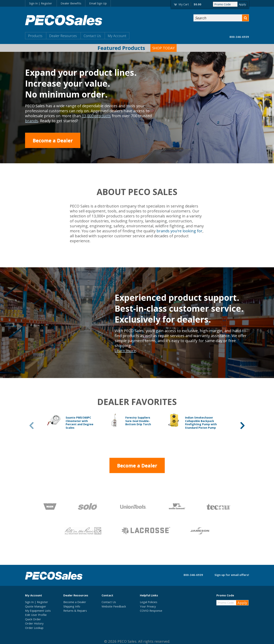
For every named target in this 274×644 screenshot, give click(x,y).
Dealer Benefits (71, 3)
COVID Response (151, 611)
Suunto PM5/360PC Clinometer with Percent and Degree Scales (80, 423)
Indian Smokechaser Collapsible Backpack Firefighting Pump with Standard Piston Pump (201, 423)
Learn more (125, 351)
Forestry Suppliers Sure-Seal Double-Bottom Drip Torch (138, 421)
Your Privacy (148, 606)
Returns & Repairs (75, 611)
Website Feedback (114, 606)
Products (35, 36)
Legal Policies (149, 602)
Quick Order (33, 619)
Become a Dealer (53, 140)
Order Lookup (34, 628)
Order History (34, 623)
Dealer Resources (63, 36)
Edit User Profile (36, 615)
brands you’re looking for (179, 231)
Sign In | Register (41, 3)
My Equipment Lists (38, 611)
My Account (117, 36)
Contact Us (92, 36)
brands (32, 121)
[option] (77, 423)
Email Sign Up (98, 3)
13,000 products (96, 116)
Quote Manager (36, 606)
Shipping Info (72, 606)
